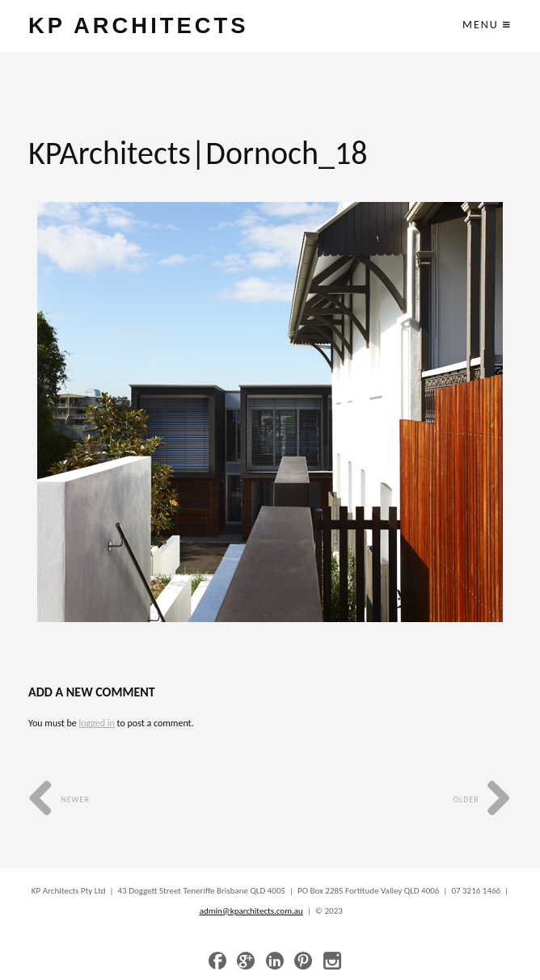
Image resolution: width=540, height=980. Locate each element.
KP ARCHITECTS (138, 25)
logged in (96, 723)
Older (482, 799)
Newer (59, 799)
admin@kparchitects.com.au (251, 911)
